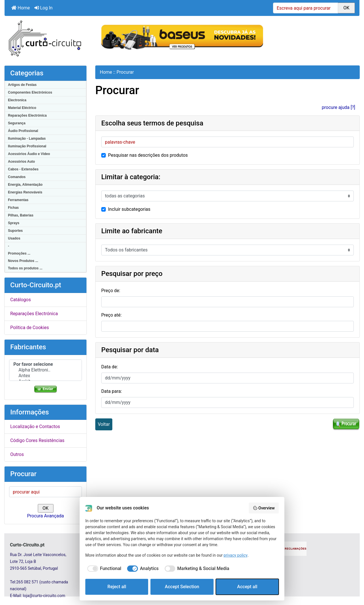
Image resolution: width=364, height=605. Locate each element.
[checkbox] (103, 569)
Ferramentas (18, 200)
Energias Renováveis (25, 192)
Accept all (247, 587)
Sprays (14, 223)
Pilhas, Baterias (21, 215)
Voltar (104, 424)
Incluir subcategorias (129, 209)
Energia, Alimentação (25, 185)
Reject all (117, 587)
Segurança (17, 123)
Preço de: (111, 291)
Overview (264, 508)
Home (21, 8)
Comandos (17, 177)
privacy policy (235, 555)
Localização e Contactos (35, 427)
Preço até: (111, 315)
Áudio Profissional (23, 131)
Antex (45, 376)
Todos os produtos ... (25, 268)
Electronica (17, 100)
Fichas (13, 208)
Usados (14, 238)
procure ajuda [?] (339, 107)
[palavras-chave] (227, 142)
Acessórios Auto (21, 162)
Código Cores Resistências (37, 440)
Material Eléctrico (22, 108)
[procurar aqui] (45, 492)
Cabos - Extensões (23, 169)
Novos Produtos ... (23, 261)
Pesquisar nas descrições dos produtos (148, 155)
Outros (17, 454)
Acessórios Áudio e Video (29, 154)
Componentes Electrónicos (30, 92)
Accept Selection (182, 587)
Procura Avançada (45, 516)
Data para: (111, 391)
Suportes (15, 231)
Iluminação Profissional (27, 146)
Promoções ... (19, 253)
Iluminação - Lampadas (27, 139)
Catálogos (20, 300)
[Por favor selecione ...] (227, 196)
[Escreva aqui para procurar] (306, 8)
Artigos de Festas (22, 85)
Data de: (110, 367)
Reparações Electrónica (27, 115)
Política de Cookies (30, 328)
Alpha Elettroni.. (45, 370)
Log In (44, 8)
